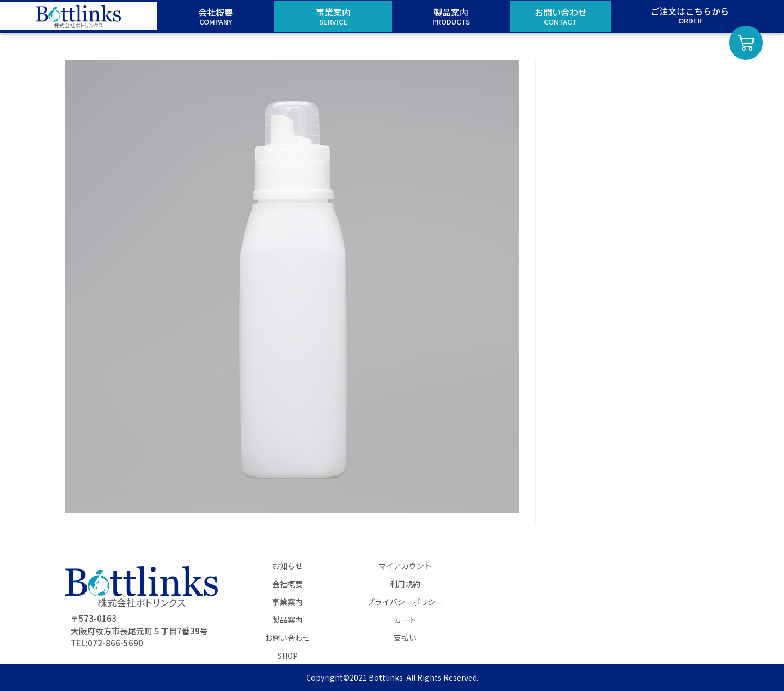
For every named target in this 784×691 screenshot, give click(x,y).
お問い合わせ (287, 638)
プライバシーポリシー (405, 602)
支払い (405, 638)
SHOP (288, 656)
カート (405, 620)
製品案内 (287, 620)
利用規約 (405, 584)
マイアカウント (405, 566)
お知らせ (287, 566)
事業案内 (287, 602)
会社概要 (287, 584)
